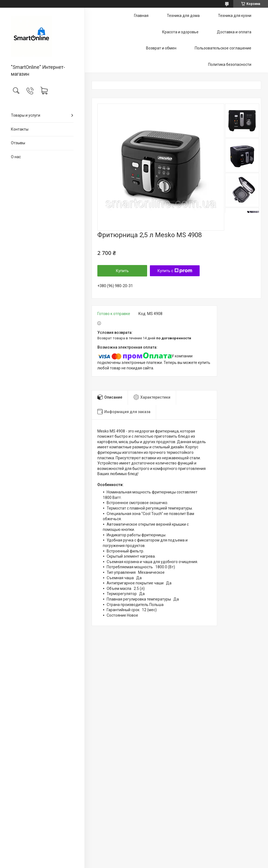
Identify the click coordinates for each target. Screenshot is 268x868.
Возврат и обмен (161, 48)
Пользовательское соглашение (223, 48)
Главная (141, 16)
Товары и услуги (26, 115)
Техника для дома (183, 16)
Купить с (175, 271)
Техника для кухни (235, 16)
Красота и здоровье (180, 32)
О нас (16, 157)
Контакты (20, 129)
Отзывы (18, 143)
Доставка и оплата (234, 32)
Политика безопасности (230, 64)
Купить (122, 271)
